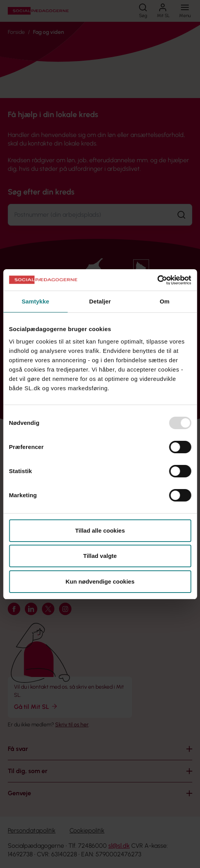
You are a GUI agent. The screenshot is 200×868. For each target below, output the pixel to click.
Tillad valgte (100, 556)
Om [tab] (164, 301)
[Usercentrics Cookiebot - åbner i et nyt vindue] (157, 280)
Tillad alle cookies (100, 530)
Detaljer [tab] (100, 301)
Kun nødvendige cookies (100, 581)
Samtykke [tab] (36, 301)
